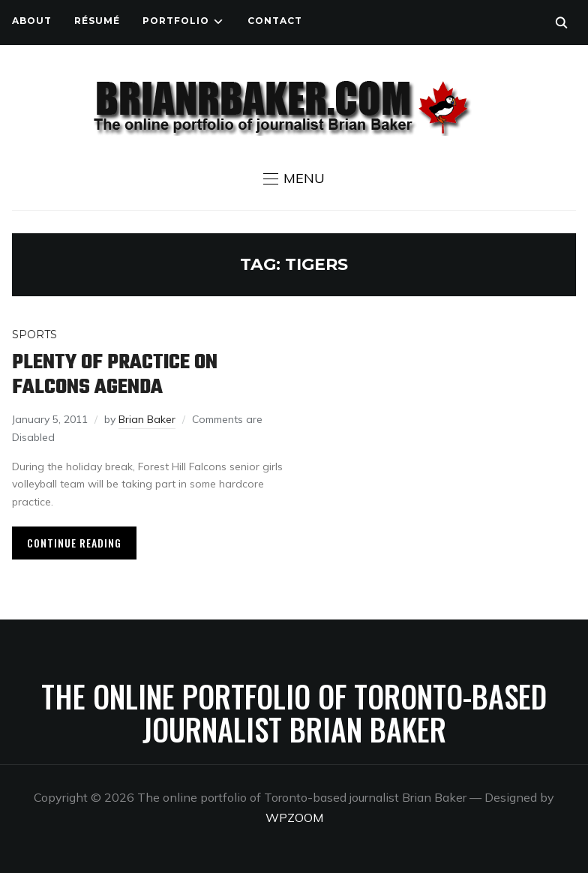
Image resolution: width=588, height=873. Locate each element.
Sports (34, 334)
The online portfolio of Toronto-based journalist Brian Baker (294, 712)
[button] (294, 178)
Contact (275, 21)
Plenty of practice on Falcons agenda (115, 375)
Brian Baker (147, 419)
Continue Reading (74, 543)
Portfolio (176, 21)
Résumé (97, 21)
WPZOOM (294, 817)
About (32, 21)
